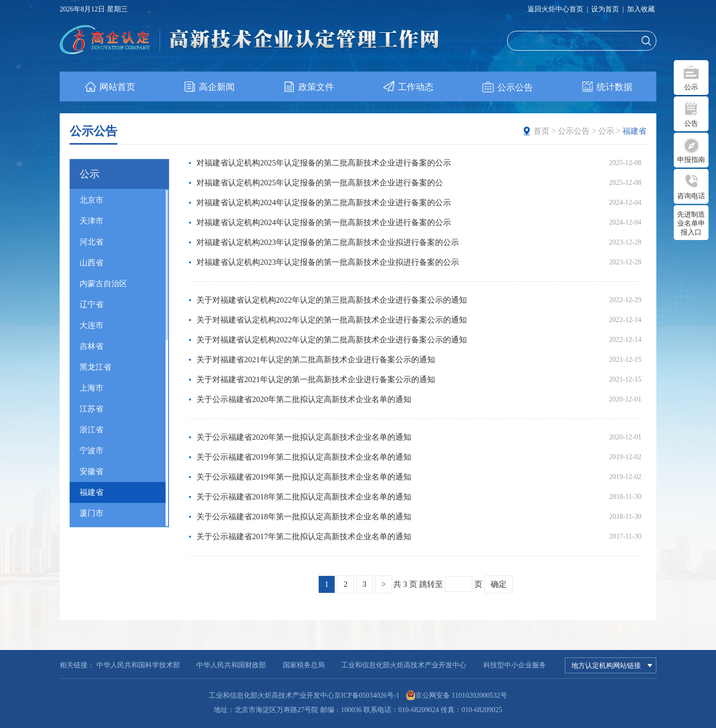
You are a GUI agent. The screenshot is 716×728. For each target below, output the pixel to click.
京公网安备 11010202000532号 (461, 695)
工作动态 (408, 87)
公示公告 (507, 87)
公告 (691, 123)
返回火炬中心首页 (555, 9)
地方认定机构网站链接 (612, 665)
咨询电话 (691, 196)
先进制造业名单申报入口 (691, 223)
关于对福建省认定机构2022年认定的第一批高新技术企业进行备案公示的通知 (332, 320)
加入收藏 (641, 9)
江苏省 (91, 409)
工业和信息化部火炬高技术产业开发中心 (404, 665)
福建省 (91, 492)
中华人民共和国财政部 (231, 665)
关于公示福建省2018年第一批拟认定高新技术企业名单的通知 (304, 517)
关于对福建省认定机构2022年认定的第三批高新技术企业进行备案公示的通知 (332, 300)
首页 (541, 131)
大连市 (91, 325)
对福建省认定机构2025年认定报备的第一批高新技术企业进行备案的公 (320, 183)
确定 (499, 584)
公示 (691, 87)
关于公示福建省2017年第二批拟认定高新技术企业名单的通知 (304, 536)
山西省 (91, 263)
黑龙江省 (95, 367)
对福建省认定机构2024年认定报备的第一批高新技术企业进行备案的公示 (324, 222)
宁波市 (91, 450)
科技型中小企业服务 (515, 665)
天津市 (91, 221)
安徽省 (91, 471)
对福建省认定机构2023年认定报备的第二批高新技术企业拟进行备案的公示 (328, 242)
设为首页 (605, 9)
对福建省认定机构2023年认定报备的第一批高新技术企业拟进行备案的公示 (328, 262)
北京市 (91, 200)
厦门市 (91, 513)
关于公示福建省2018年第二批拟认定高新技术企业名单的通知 (304, 497)
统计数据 (607, 87)
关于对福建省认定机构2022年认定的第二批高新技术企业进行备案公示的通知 (332, 340)
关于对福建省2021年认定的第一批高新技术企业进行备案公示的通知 (316, 379)
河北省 (91, 242)
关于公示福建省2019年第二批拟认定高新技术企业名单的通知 (304, 457)
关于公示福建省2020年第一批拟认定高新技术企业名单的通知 (304, 437)
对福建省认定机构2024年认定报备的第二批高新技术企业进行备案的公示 (324, 202)
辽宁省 (91, 304)
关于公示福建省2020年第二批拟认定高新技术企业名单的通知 (304, 399)
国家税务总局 (304, 665)
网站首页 (110, 87)
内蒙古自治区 (103, 283)
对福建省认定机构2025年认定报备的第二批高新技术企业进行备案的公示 (324, 163)
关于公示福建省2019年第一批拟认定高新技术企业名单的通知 (304, 477)
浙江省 (91, 430)
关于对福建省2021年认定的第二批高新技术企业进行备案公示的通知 (316, 360)
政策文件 (309, 87)
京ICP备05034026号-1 (367, 695)
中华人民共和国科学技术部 (138, 665)
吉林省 (91, 346)
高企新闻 (209, 87)
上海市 (91, 388)
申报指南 (691, 160)
